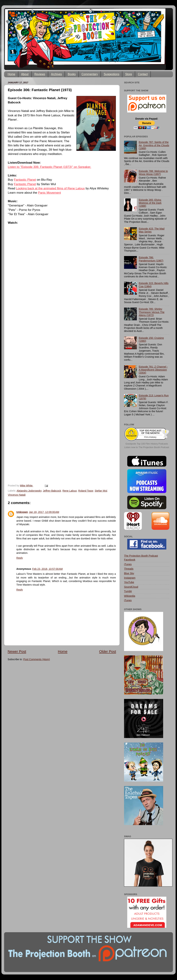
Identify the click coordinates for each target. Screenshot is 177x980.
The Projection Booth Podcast (141, 556)
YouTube (129, 582)
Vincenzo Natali (17, 495)
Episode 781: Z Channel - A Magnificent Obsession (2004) (153, 370)
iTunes (128, 564)
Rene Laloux (70, 491)
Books (72, 74)
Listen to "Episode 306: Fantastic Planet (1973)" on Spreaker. (49, 167)
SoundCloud (131, 587)
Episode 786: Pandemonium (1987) (151, 259)
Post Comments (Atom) (37, 659)
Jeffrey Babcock (52, 491)
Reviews (40, 74)
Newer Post (17, 651)
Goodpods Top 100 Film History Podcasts (147, 444)
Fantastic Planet (25, 180)
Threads (129, 569)
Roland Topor (86, 491)
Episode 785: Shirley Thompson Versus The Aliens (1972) (152, 312)
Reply (20, 558)
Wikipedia (130, 596)
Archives (56, 74)
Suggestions (111, 74)
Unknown (22, 512)
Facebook (130, 560)
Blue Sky (129, 573)
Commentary (90, 74)
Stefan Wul (101, 491)
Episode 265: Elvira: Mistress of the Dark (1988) (150, 203)
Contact (143, 74)
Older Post (108, 651)
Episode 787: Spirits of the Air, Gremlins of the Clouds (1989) (154, 145)
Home (11, 74)
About (25, 74)
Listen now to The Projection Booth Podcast (147, 447)
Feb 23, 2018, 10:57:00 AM (47, 569)
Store (128, 74)
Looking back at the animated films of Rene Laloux (50, 188)
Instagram (130, 578)
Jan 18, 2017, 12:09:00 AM (44, 512)
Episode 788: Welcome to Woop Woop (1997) (153, 173)
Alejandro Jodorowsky (29, 491)
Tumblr (128, 591)
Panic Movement (49, 193)
